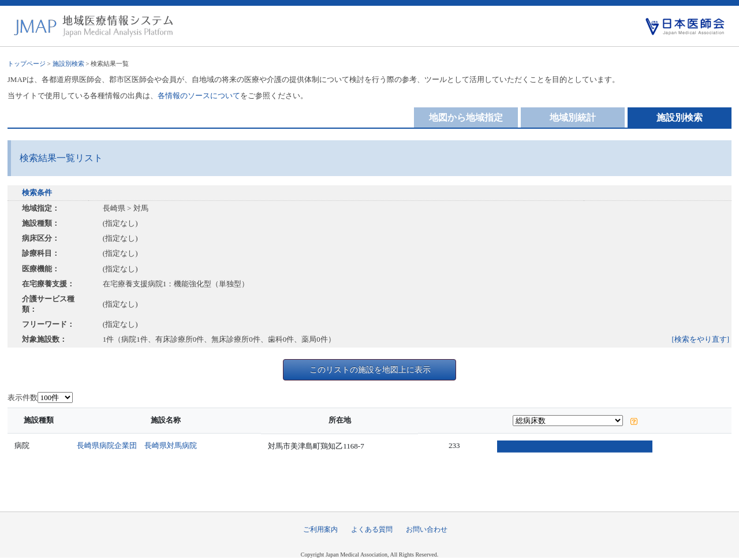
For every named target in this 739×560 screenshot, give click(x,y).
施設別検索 (68, 64)
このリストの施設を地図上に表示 (370, 369)
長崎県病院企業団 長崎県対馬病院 (140, 445)
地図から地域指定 (466, 117)
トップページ (27, 64)
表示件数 (23, 397)
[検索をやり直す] (701, 339)
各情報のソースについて (199, 96)
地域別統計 (573, 117)
